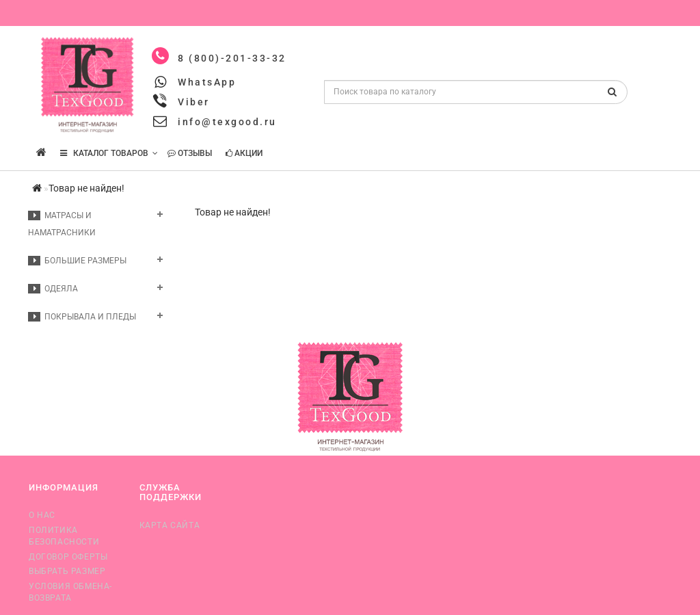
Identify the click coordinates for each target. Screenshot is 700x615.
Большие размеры (77, 261)
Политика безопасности (64, 536)
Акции (244, 153)
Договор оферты (68, 557)
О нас (42, 515)
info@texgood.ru (227, 122)
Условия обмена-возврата (70, 592)
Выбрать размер (67, 571)
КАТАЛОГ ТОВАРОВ (109, 153)
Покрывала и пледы (82, 317)
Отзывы (190, 153)
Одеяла (53, 289)
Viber (194, 102)
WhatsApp (207, 82)
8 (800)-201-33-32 (232, 58)
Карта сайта (170, 525)
